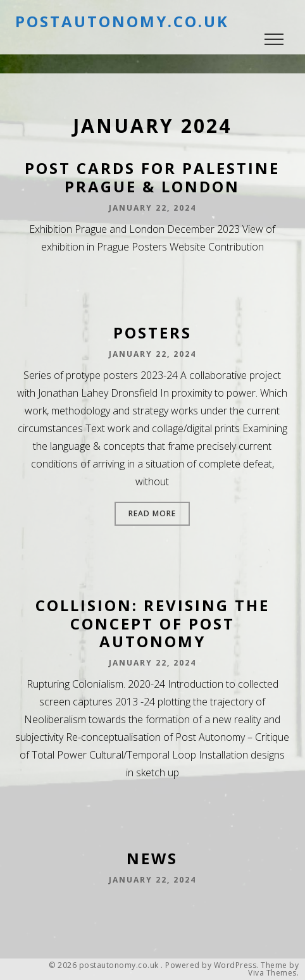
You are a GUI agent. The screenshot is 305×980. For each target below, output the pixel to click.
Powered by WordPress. (212, 965)
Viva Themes (272, 973)
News (152, 858)
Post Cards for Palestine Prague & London (152, 177)
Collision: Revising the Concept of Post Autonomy (152, 623)
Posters (152, 332)
